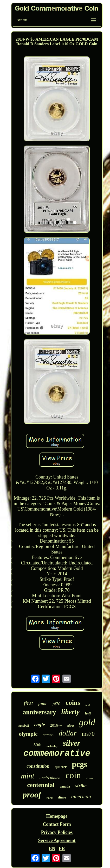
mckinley (52, 746)
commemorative (57, 754)
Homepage (57, 816)
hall (88, 705)
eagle (40, 725)
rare (49, 798)
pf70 (56, 704)
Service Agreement (57, 840)
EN (52, 848)
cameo (48, 735)
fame (43, 704)
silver (72, 743)
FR (62, 848)
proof (32, 795)
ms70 (88, 734)
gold (87, 722)
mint (28, 776)
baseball (24, 726)
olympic (28, 734)
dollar (68, 733)
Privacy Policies (57, 832)
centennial (41, 785)
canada (65, 786)
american (81, 796)
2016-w (56, 725)
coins (73, 703)
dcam (89, 778)
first (28, 703)
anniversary (40, 712)
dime (62, 797)
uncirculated (50, 778)
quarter (61, 767)
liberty (70, 712)
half (88, 714)
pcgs (79, 764)
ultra (71, 725)
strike (81, 786)
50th (37, 745)
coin (73, 775)
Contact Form (57, 824)
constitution (38, 766)
